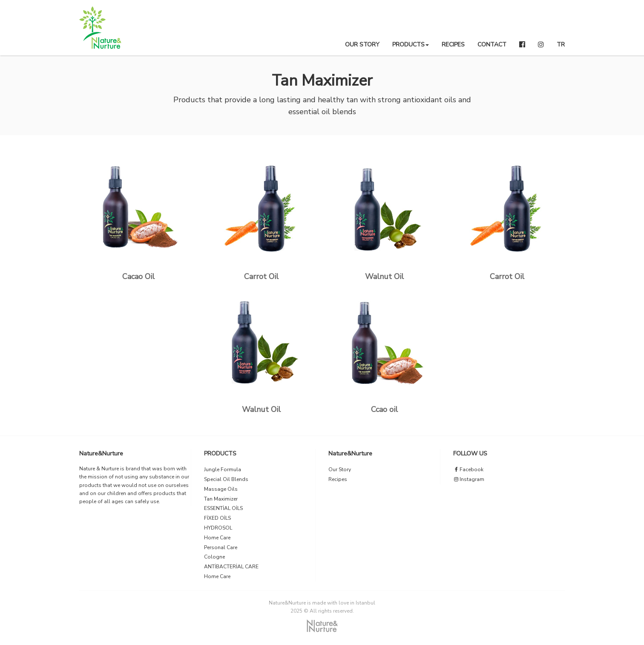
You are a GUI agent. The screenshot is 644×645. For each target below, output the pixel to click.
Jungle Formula (223, 469)
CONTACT (492, 45)
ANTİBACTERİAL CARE (231, 567)
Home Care (217, 538)
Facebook (468, 469)
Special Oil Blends (226, 479)
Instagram (469, 479)
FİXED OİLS (217, 518)
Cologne (214, 557)
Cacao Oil (138, 276)
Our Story (340, 469)
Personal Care (221, 547)
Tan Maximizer (221, 499)
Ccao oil (384, 409)
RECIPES (453, 45)
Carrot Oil (261, 276)
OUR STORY (362, 45)
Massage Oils (221, 489)
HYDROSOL (218, 528)
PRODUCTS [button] (411, 45)
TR (561, 45)
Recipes (338, 479)
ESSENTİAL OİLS (223, 508)
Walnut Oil (384, 276)
